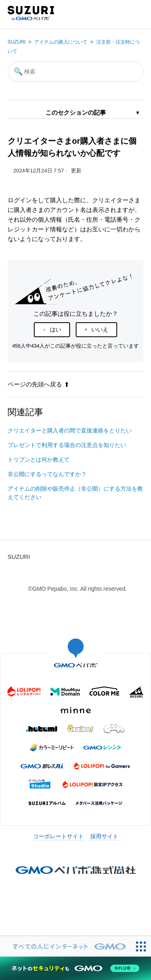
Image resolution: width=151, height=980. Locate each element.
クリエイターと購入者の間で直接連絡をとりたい (70, 430)
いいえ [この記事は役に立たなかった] (100, 329)
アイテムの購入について (61, 42)
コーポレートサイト (58, 836)
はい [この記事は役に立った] (56, 329)
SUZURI (17, 42)
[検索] (76, 71)
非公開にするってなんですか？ (47, 474)
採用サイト (104, 836)
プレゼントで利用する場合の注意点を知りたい (67, 445)
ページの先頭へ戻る (38, 384)
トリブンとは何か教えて (39, 460)
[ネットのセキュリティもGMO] (75, 968)
